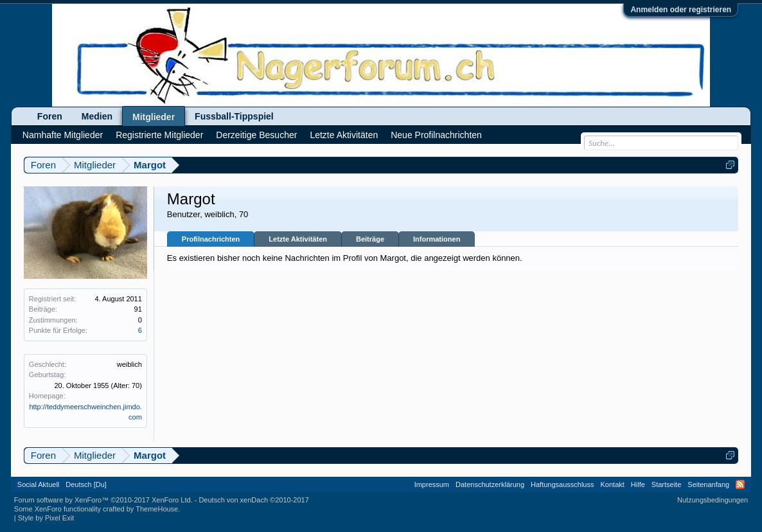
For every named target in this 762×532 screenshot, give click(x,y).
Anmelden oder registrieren (681, 10)
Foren (50, 116)
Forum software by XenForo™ (103, 500)
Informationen (437, 239)
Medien (97, 116)
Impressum (432, 484)
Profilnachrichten (211, 239)
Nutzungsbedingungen (713, 500)
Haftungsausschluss (562, 484)
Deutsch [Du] (86, 484)
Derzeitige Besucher (256, 135)
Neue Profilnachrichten (436, 135)
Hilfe (638, 484)
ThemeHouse (157, 509)
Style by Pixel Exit (46, 518)
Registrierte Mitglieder (159, 135)
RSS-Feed (740, 484)
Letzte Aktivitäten (298, 239)
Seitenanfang (708, 484)
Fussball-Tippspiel (234, 116)
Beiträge (370, 239)
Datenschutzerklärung (490, 484)
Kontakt (613, 484)
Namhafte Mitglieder (63, 135)
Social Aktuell (38, 484)
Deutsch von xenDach (253, 500)
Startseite (666, 484)
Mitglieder (154, 117)
